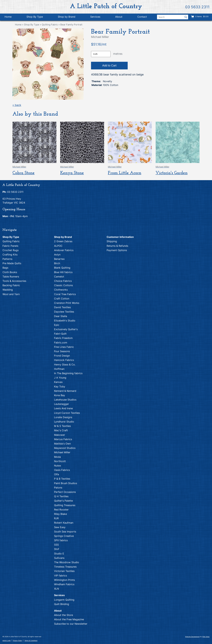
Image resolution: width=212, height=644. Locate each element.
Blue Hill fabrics (63, 272)
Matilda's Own (62, 444)
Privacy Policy (18, 640)
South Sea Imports (65, 532)
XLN (57, 589)
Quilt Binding (62, 604)
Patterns (7, 259)
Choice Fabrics (63, 281)
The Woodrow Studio (67, 562)
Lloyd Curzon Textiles (67, 413)
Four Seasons (62, 351)
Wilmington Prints (64, 580)
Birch (57, 263)
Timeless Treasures (65, 567)
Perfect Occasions (65, 492)
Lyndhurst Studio (64, 422)
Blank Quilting (62, 268)
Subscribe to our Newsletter (71, 624)
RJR (56, 518)
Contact (142, 17)
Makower (60, 435)
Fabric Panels (10, 246)
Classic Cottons (63, 285)
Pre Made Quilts (12, 263)
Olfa (57, 474)
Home (8, 17)
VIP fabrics (60, 576)
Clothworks (61, 290)
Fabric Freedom (63, 338)
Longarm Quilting (64, 600)
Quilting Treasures (65, 505)
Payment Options (117, 250)
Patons (58, 488)
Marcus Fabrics (63, 439)
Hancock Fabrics (64, 360)
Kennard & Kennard (65, 391)
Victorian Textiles (64, 571)
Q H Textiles (61, 496)
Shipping (112, 241)
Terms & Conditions (31, 640)
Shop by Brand (67, 17)
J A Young (60, 378)
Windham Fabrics (64, 584)
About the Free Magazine (69, 619)
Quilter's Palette (63, 501)
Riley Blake (60, 514)
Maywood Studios (65, 448)
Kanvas (58, 382)
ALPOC (58, 246)
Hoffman (59, 369)
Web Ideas (206, 637)
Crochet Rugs (11, 250)
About (119, 17)
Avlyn (57, 255)
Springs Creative (64, 536)
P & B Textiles (62, 479)
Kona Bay (60, 395)
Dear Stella (61, 316)
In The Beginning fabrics (68, 373)
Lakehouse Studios (65, 400)
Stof (57, 549)
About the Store (64, 615)
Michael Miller (62, 452)
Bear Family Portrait (71, 25)
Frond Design (62, 356)
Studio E (59, 554)
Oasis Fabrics (62, 470)
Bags (5, 268)
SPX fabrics (61, 540)
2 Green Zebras (63, 241)
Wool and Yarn (11, 294)
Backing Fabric (11, 285)
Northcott (60, 461)
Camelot (59, 277)
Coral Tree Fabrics (65, 294)
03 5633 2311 (197, 7)
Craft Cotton (62, 299)
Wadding (8, 290)
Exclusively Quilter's (66, 329)
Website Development (192, 637)
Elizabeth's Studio (65, 321)
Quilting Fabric (50, 25)
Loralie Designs (63, 417)
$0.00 (206, 16)
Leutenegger (61, 404)
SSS (56, 545)
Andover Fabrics (64, 250)
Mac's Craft (61, 430)
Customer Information (120, 237)
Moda (57, 457)
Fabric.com (61, 343)
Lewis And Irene (63, 408)
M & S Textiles (62, 426)
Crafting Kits (10, 255)
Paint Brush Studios (66, 483)
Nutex (58, 466)
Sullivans (59, 558)
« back (17, 105)
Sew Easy (60, 527)
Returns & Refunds (117, 246)
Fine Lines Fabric (64, 347)
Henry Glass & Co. (65, 365)
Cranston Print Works (67, 303)
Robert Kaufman (64, 523)
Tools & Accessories (14, 281)
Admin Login (7, 640)
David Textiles (62, 307)
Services (95, 17)
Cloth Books (10, 272)
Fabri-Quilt (60, 334)
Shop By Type (35, 17)
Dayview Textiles (64, 312)
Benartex (59, 259)
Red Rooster (61, 510)
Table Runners (11, 277)
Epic (57, 325)
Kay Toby (60, 386)
